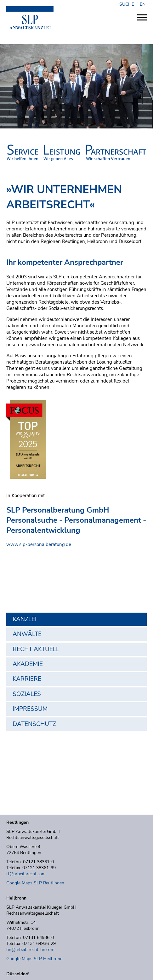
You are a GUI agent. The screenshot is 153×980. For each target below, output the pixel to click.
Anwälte (27, 634)
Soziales (27, 694)
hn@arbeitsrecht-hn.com (30, 950)
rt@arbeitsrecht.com (26, 874)
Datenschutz (34, 724)
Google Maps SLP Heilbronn (34, 959)
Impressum (30, 709)
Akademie (28, 664)
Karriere (27, 679)
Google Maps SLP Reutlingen (35, 883)
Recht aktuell (36, 649)
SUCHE (128, 4)
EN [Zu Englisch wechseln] (143, 4)
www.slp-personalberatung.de (39, 544)
